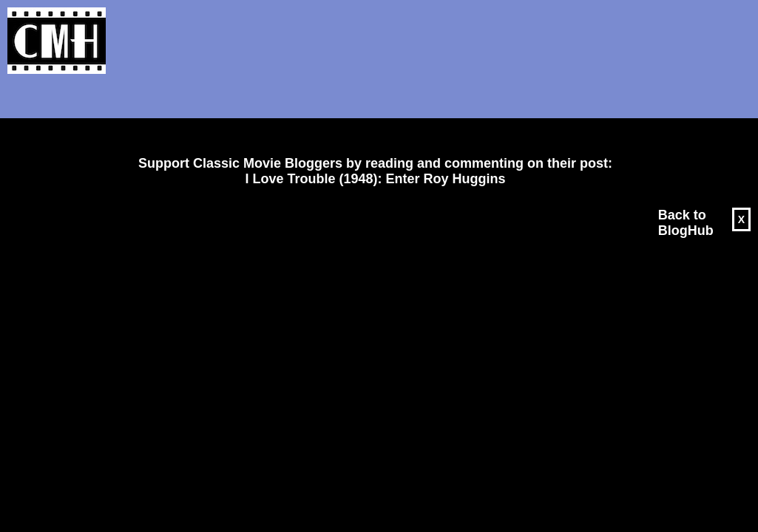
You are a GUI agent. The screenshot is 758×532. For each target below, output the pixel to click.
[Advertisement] (370, 115)
